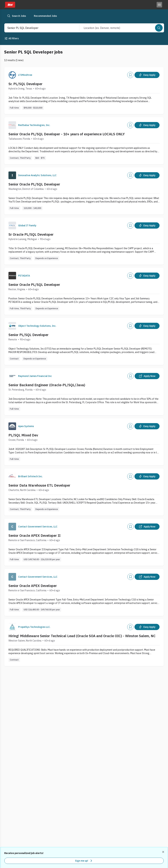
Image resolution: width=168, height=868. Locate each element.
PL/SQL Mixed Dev (23, 435)
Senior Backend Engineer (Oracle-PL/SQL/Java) (47, 385)
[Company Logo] (12, 75)
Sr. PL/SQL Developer (25, 84)
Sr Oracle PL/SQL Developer (31, 234)
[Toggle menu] (159, 5)
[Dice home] (10, 5)
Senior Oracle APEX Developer (33, 586)
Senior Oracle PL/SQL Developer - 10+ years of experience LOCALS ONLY (67, 134)
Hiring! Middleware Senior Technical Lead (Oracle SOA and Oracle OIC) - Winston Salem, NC (82, 636)
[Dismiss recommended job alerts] (164, 852)
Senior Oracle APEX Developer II (34, 535)
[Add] (130, 75)
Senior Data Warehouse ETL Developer (39, 485)
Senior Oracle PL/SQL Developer (34, 184)
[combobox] (38, 28)
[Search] (159, 28)
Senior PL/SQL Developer (29, 335)
